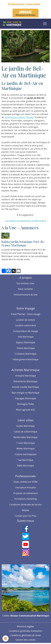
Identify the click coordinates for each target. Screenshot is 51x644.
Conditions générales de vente (26, 635)
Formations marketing (26, 499)
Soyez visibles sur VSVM (26, 482)
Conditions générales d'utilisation (26, 631)
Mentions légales (26, 626)
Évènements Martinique (26, 381)
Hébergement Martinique (26, 359)
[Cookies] (6, 638)
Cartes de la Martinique (26, 432)
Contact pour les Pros (26, 516)
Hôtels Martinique (26, 348)
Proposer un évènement (26, 493)
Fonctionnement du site (26, 295)
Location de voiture (26, 320)
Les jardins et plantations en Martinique (26, 221)
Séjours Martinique (26, 342)
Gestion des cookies (26, 640)
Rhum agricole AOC (26, 410)
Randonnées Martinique (26, 437)
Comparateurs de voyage (26, 331)
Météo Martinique (26, 449)
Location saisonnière (26, 325)
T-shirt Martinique (26, 443)
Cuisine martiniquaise (26, 454)
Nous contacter (26, 289)
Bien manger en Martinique (26, 393)
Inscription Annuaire (26, 487)
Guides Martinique (26, 426)
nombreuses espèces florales (19, 117)
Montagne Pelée (26, 404)
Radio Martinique (26, 466)
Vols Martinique (26, 337)
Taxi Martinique (26, 460)
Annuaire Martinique (26, 376)
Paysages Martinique (26, 398)
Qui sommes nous (26, 283)
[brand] (13, 24)
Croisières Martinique (26, 354)
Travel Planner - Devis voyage (26, 314)
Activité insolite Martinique (26, 387)
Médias (26, 510)
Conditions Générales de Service (26, 505)
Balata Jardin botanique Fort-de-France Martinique (23, 243)
